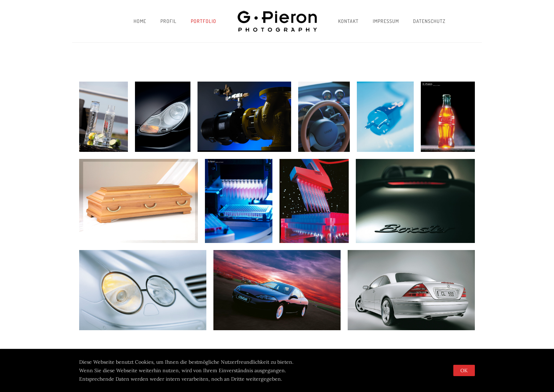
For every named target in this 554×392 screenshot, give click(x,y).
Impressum (386, 21)
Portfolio (204, 21)
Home (140, 21)
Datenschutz (429, 21)
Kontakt (348, 21)
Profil (169, 21)
